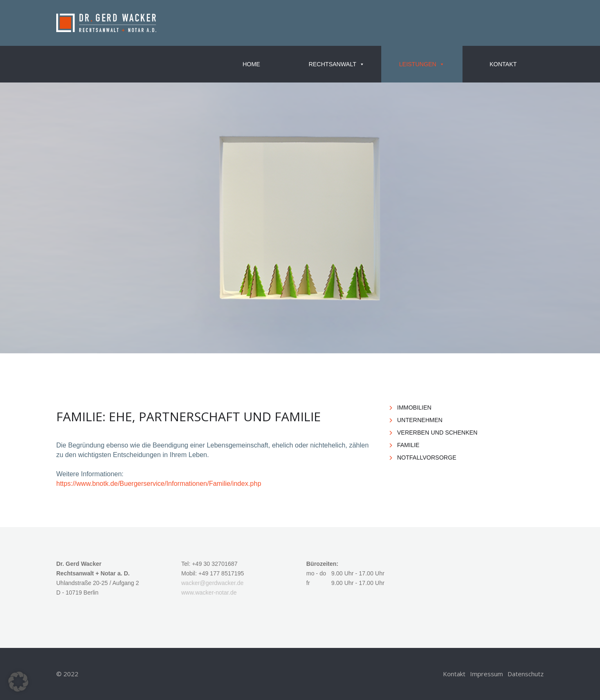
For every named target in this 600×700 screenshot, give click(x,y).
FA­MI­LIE (408, 445)
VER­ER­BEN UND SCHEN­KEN (437, 432)
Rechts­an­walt (337, 64)
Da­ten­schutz (526, 674)
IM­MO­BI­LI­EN (414, 407)
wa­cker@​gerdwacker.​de (212, 583)
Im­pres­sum (486, 674)
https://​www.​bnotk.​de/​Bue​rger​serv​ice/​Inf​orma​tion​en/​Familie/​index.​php (159, 484)
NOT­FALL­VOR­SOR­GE (427, 457)
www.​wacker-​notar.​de (209, 592)
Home (251, 64)
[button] (18, 682)
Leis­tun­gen (422, 64)
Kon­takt (503, 64)
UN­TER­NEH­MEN (420, 420)
